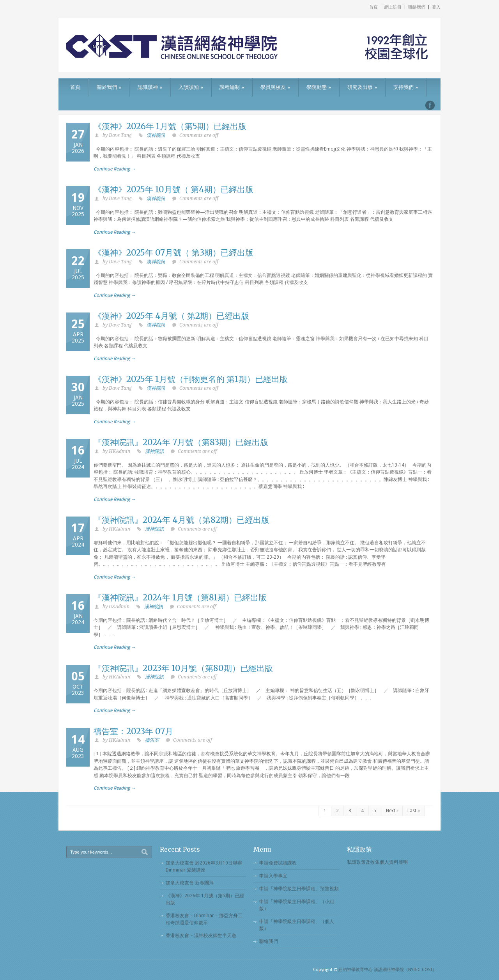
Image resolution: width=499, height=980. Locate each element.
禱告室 (152, 740)
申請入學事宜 (273, 876)
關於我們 (109, 87)
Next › (392, 811)
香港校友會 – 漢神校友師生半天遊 (201, 936)
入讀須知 (191, 87)
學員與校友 (275, 87)
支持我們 (406, 87)
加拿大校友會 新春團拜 (190, 883)
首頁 (373, 7)
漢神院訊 (156, 135)
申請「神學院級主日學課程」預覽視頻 (299, 889)
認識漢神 (150, 87)
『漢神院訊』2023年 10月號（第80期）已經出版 (183, 668)
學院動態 (319, 87)
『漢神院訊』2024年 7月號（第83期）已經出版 (181, 442)
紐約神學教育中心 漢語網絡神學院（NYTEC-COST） (388, 970)
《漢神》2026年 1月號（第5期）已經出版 (170, 126)
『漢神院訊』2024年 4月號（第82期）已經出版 (181, 520)
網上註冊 (393, 7)
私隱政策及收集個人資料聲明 (377, 862)
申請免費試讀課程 (278, 863)
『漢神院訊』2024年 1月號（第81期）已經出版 (180, 597)
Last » (414, 811)
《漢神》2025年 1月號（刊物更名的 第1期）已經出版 (191, 379)
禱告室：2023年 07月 (133, 731)
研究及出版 (362, 87)
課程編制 (232, 87)
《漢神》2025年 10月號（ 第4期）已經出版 (173, 189)
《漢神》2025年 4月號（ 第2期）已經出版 (171, 316)
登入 (436, 7)
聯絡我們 (417, 7)
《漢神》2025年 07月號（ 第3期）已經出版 (173, 253)
